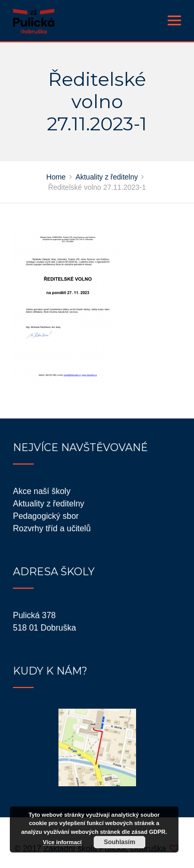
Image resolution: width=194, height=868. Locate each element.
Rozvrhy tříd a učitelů (52, 528)
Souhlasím (120, 842)
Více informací (62, 842)
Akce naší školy (42, 491)
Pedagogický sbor (46, 516)
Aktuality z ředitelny (49, 504)
